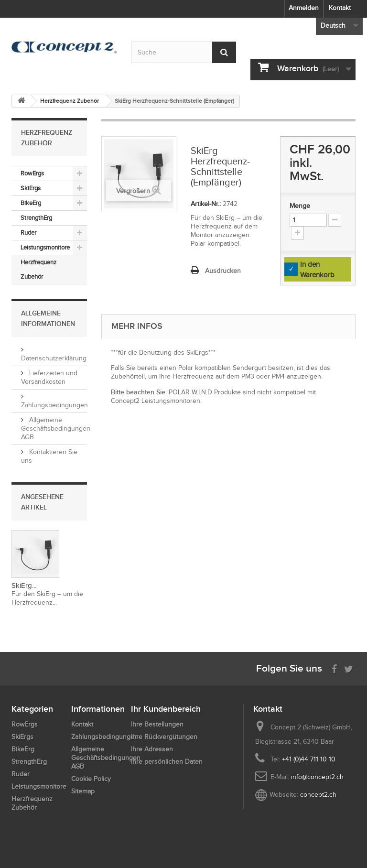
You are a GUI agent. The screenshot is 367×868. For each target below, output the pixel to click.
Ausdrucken (223, 271)
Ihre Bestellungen (157, 724)
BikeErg (31, 203)
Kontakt (340, 8)
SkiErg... (24, 586)
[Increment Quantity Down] (335, 220)
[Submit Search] (224, 52)
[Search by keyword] (183, 52)
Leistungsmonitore (45, 247)
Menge (300, 206)
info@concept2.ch (317, 777)
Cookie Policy (91, 779)
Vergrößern (133, 191)
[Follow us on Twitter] (349, 668)
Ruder (28, 233)
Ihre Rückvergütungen (164, 737)
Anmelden (304, 8)
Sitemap (83, 791)
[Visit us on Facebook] (334, 668)
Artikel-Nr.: (206, 204)
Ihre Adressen (152, 749)
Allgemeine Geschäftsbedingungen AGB (56, 429)
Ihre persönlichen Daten (167, 762)
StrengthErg (36, 218)
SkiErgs (31, 188)
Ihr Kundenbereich (166, 709)
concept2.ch (318, 795)
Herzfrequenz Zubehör (38, 269)
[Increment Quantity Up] (297, 233)
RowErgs (32, 173)
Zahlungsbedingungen (105, 737)
